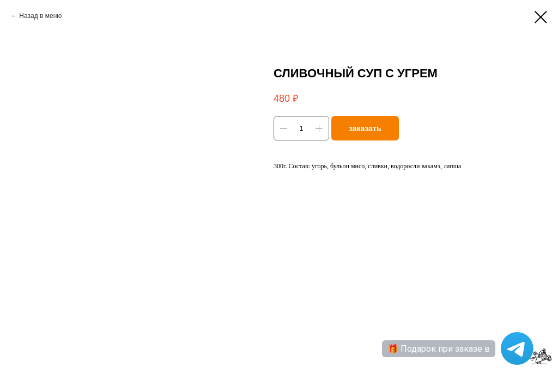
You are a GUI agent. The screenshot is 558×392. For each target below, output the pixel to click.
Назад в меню (40, 16)
